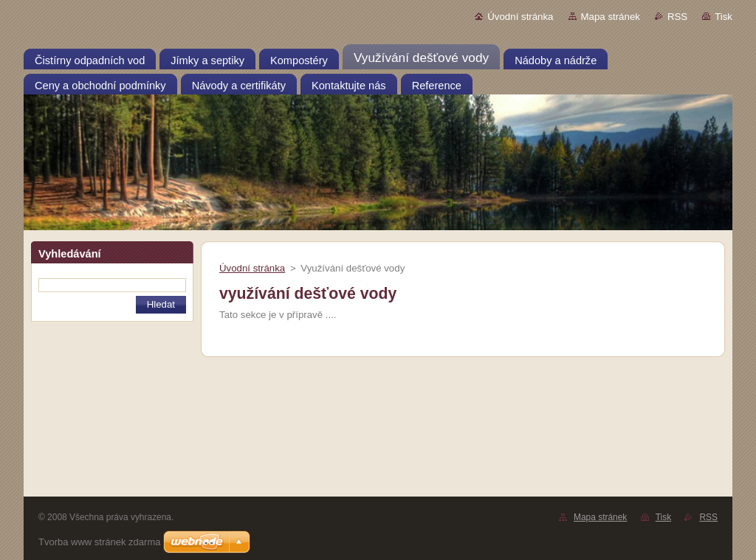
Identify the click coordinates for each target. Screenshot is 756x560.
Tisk (724, 17)
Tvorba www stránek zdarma (99, 542)
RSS (677, 17)
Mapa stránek (611, 17)
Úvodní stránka (520, 17)
